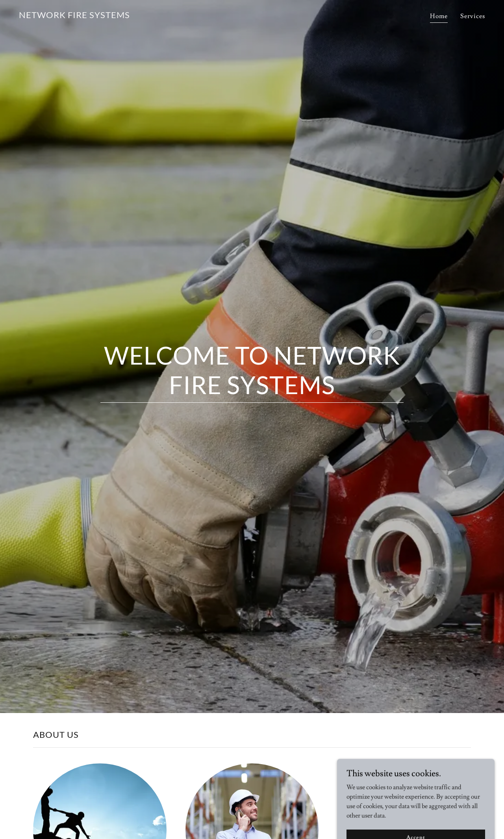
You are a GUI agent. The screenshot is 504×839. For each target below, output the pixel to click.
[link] (74, 16)
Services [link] (473, 16)
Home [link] (439, 16)
